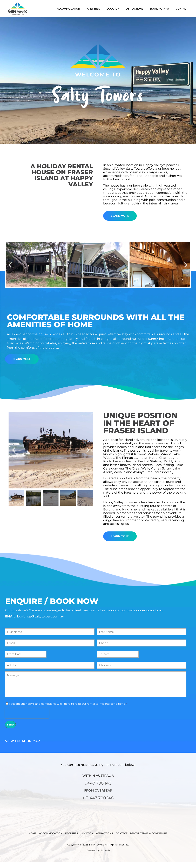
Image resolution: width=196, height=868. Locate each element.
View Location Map (22, 747)
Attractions (135, 9)
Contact (182, 9)
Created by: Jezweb (98, 857)
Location (113, 9)
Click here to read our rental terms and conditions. (91, 710)
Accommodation (68, 9)
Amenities (93, 9)
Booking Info (160, 9)
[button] (10, 271)
